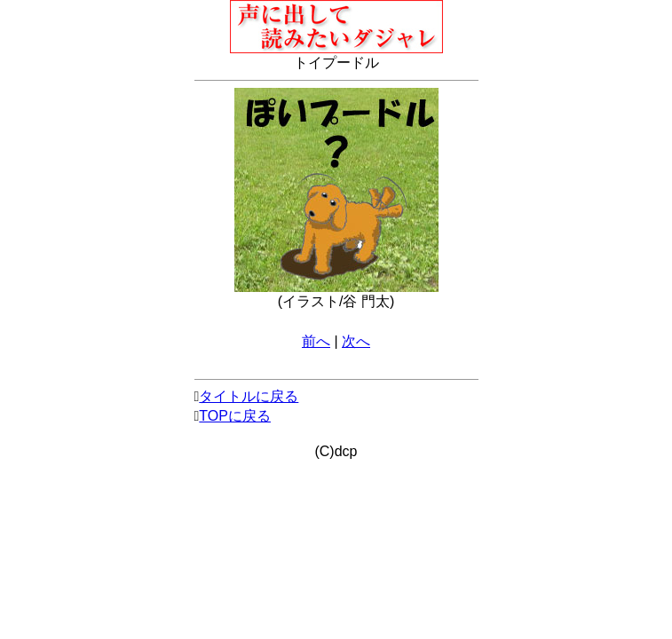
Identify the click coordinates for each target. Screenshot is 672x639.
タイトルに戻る (249, 396)
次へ (356, 341)
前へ (316, 341)
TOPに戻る (235, 416)
